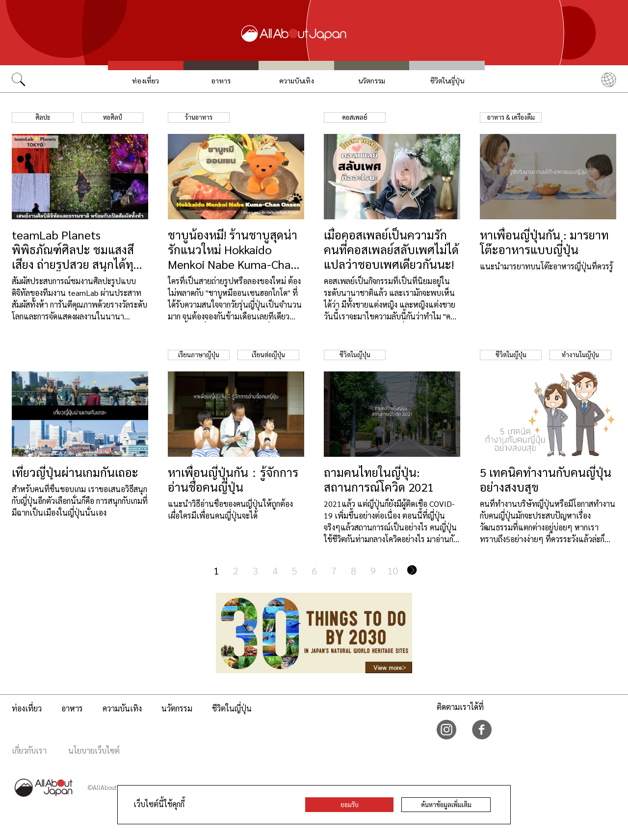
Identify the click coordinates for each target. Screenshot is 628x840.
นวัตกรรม (372, 80)
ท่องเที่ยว (145, 80)
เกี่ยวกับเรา (29, 750)
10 (392, 571)
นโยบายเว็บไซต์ (94, 750)
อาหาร (221, 80)
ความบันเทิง (297, 80)
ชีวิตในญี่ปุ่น (447, 80)
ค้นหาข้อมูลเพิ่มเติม (446, 804)
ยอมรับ (350, 804)
